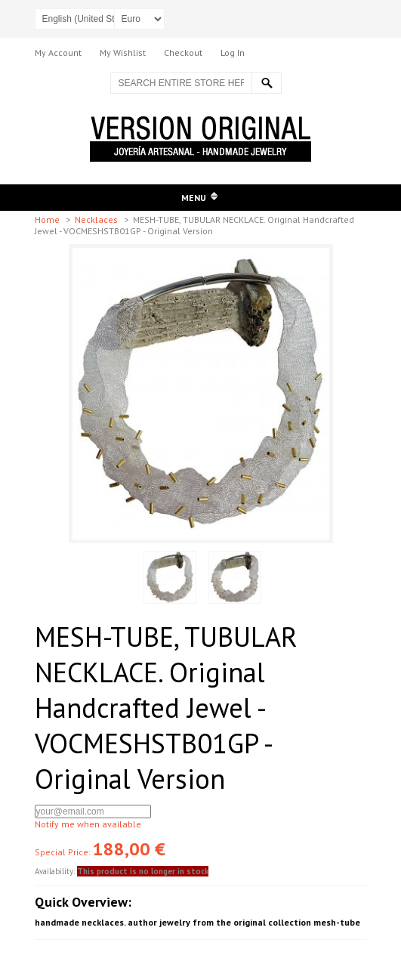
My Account (58, 53)
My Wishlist (123, 53)
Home (48, 219)
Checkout (183, 53)
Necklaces (97, 219)
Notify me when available (88, 824)
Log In (233, 53)
